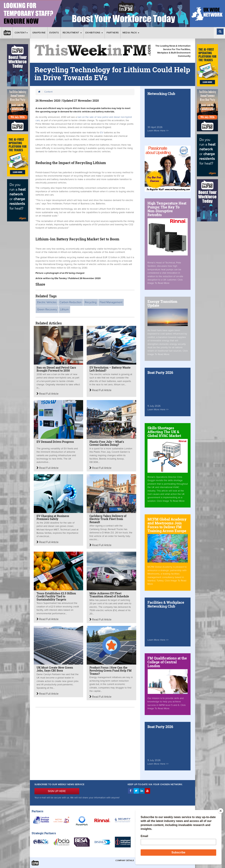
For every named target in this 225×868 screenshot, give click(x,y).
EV (102, 133)
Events (54, 33)
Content (22, 33)
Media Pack (131, 33)
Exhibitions (94, 33)
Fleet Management (111, 302)
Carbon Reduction (71, 302)
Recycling (91, 302)
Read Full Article (48, 394)
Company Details (125, 861)
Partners (113, 33)
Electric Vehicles (47, 302)
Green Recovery (47, 309)
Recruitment (72, 33)
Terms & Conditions (147, 861)
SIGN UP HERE (57, 791)
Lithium (64, 309)
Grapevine (39, 33)
